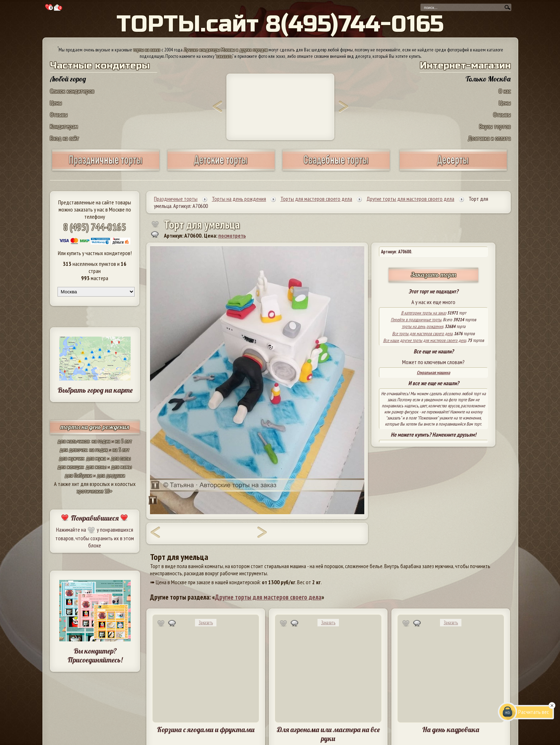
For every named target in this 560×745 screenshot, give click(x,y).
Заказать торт (434, 275)
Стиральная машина (433, 372)
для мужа (96, 458)
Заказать (206, 623)
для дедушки (111, 475)
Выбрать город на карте (95, 390)
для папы (121, 458)
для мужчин (71, 458)
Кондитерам (64, 126)
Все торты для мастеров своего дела (422, 334)
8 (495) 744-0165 (95, 227)
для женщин (71, 467)
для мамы (121, 467)
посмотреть (232, 235)
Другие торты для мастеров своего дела (268, 597)
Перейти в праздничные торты (416, 320)
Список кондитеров (72, 91)
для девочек (73, 450)
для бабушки (78, 475)
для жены (96, 467)
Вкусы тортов (495, 126)
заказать (224, 56)
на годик (101, 441)
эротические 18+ (95, 491)
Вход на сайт (65, 138)
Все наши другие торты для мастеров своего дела (425, 340)
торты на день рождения (95, 427)
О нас (505, 91)
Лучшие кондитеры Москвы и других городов (226, 50)
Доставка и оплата (489, 138)
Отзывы (59, 115)
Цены (56, 103)
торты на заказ (147, 50)
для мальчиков (74, 441)
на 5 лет (124, 441)
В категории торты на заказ (424, 313)
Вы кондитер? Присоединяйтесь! (95, 655)
